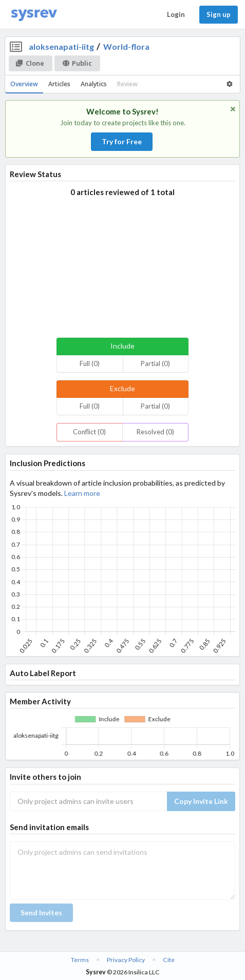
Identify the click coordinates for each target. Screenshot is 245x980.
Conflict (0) (89, 432)
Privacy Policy (126, 960)
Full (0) (90, 363)
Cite (169, 960)
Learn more (82, 493)
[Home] (34, 15)
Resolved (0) (155, 432)
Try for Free (122, 141)
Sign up (219, 14)
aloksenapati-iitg (61, 46)
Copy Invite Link (201, 801)
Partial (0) (155, 363)
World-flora (126, 46)
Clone (30, 63)
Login (176, 14)
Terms (80, 960)
